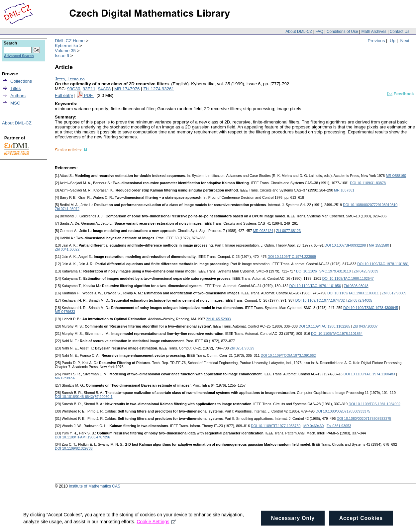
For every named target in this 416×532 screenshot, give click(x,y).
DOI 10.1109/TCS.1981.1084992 (374, 404)
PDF (89, 95)
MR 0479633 (65, 312)
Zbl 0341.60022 (67, 249)
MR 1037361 (344, 190)
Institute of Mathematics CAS (95, 486)
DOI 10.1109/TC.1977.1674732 (320, 300)
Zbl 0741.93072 (67, 209)
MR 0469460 (313, 426)
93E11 (89, 89)
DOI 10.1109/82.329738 (74, 448)
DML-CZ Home (70, 41)
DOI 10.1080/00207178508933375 (343, 411)
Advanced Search (19, 56)
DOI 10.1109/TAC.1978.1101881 (383, 264)
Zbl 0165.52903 (218, 319)
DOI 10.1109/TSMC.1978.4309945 (371, 308)
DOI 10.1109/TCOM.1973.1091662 (288, 355)
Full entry (64, 95)
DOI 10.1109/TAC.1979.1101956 (315, 286)
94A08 (104, 89)
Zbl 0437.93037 (365, 326)
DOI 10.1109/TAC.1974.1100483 (369, 374)
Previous (376, 41)
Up (393, 41)
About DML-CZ (299, 32)
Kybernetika (66, 46)
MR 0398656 (65, 378)
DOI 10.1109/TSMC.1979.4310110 (323, 271)
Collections (21, 81)
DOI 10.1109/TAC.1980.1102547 (348, 278)
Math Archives (374, 32)
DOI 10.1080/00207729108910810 (370, 205)
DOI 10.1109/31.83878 (368, 183)
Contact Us (400, 32)
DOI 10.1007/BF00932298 (345, 245)
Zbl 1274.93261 (159, 89)
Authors (18, 96)
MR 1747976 (127, 89)
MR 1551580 (379, 245)
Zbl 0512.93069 (394, 293)
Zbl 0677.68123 (288, 231)
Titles (15, 88)
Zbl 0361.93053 (339, 426)
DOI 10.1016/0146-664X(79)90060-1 (84, 397)
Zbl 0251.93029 (242, 348)
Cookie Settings (156, 524)
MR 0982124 (263, 231)
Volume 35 (65, 51)
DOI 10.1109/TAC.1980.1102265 (324, 326)
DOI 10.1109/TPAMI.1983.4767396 (82, 437)
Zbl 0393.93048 (356, 286)
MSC (15, 103)
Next (405, 41)
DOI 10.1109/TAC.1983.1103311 (353, 293)
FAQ (319, 32)
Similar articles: (68, 150)
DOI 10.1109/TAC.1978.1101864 (337, 334)
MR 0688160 (396, 176)
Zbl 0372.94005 (360, 300)
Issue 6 (62, 56)
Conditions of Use (342, 32)
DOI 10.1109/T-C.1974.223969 (292, 257)
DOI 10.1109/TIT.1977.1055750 (276, 426)
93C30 (74, 89)
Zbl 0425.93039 (366, 271)
